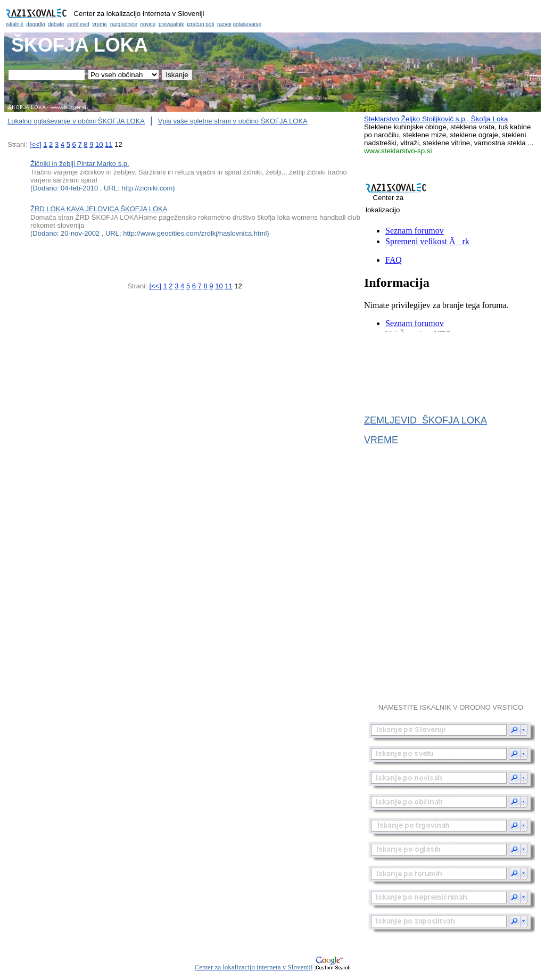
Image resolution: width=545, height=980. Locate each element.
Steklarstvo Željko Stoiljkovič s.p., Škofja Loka (436, 119)
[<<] (35, 144)
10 (99, 144)
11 (109, 144)
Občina (272, 16)
